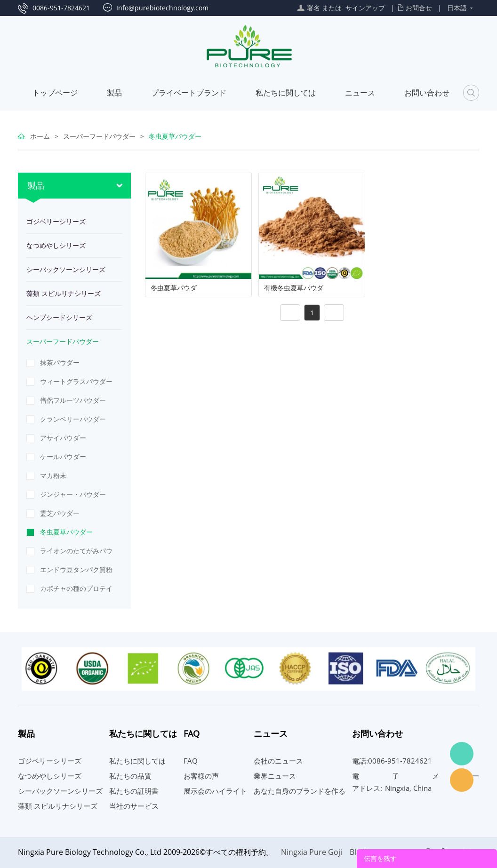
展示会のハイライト (215, 791)
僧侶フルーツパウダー (73, 400)
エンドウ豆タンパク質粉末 (76, 572)
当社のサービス (134, 806)
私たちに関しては (286, 93)
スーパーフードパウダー (99, 136)
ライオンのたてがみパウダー (76, 553)
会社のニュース (278, 761)
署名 (313, 8)
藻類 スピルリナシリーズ (64, 293)
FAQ (191, 761)
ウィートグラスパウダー (76, 381)
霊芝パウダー (60, 513)
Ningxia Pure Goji (312, 852)
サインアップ (365, 8)
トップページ (55, 93)
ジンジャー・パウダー (73, 494)
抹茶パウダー (60, 362)
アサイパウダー (63, 438)
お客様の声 (201, 776)
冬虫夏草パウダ (174, 288)
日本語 (457, 8)
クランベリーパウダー (73, 419)
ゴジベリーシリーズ (56, 221)
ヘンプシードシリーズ (59, 317)
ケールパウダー (63, 457)
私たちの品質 (130, 776)
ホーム (40, 136)
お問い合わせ (427, 93)
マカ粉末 (53, 475)
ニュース (360, 93)
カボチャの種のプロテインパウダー (76, 591)
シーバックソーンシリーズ (66, 269)
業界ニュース (275, 776)
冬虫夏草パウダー (175, 136)
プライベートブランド (189, 93)
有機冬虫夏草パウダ (294, 288)
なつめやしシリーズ (56, 245)
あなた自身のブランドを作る (300, 791)
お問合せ (419, 8)
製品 (114, 93)
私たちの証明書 (134, 791)
